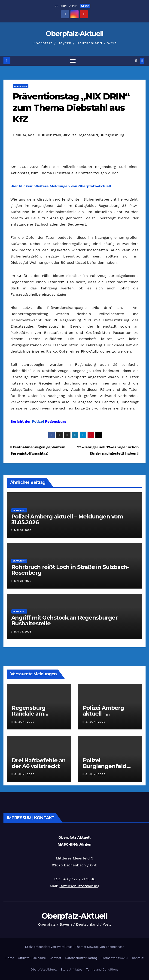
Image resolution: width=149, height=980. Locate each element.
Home (10, 958)
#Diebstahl (52, 135)
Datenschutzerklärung (79, 886)
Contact (55, 958)
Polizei (38, 421)
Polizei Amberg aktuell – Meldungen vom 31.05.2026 (67, 519)
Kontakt (138, 958)
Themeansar (115, 947)
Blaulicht (21, 86)
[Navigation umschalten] (73, 61)
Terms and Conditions (102, 969)
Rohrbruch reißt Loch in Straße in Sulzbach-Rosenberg (70, 570)
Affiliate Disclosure (32, 958)
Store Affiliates (71, 969)
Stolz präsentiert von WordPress (49, 947)
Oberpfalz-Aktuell (74, 34)
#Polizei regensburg (81, 135)
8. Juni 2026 (24, 722)
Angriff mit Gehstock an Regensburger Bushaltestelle (64, 620)
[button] (136, 61)
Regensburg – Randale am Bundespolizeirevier (39, 714)
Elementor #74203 (115, 958)
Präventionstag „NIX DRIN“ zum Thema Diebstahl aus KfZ (71, 108)
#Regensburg (113, 135)
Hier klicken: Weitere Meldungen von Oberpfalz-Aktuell (61, 186)
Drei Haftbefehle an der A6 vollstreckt (39, 763)
